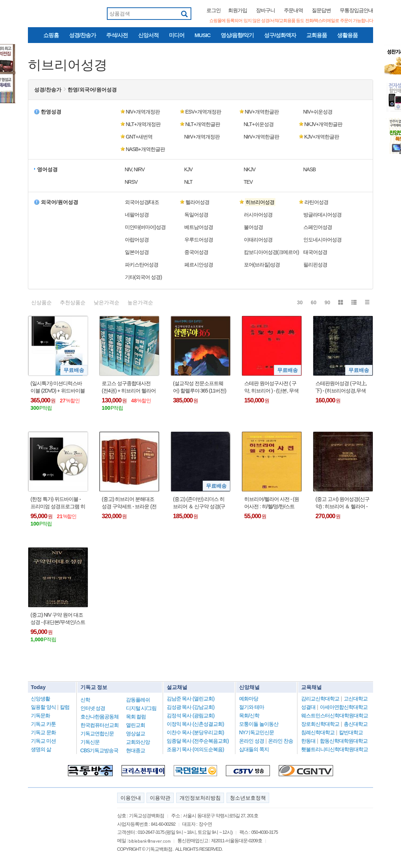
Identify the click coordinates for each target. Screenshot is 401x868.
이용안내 (131, 798)
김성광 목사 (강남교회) (191, 707)
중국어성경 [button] (196, 252)
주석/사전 (117, 35)
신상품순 (41, 302)
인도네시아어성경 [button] (322, 240)
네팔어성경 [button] (137, 215)
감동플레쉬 (138, 700)
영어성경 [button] (47, 169)
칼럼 (65, 707)
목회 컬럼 (136, 717)
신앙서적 (148, 35)
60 (314, 302)
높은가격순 (140, 302)
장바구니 (265, 10)
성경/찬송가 (82, 35)
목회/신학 (249, 715)
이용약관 (160, 798)
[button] (269, 202)
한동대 (308, 741)
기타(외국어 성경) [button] (143, 277)
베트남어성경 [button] (199, 227)
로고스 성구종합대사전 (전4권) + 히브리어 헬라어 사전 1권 (129, 387)
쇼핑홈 (51, 35)
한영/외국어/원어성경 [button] (92, 90)
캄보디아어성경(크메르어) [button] (271, 252)
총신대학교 (356, 724)
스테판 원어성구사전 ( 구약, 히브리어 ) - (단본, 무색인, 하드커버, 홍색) (271, 387)
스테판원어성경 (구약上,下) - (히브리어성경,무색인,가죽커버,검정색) (341, 387)
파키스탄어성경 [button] (142, 265)
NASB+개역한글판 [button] (145, 149)
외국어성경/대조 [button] (142, 202)
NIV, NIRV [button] (135, 169)
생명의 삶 (41, 749)
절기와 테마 (252, 707)
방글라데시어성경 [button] (322, 215)
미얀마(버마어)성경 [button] (145, 227)
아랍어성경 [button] (137, 240)
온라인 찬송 (281, 741)
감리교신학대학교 (320, 699)
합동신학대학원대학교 (344, 741)
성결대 (308, 707)
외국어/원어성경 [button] (59, 202)
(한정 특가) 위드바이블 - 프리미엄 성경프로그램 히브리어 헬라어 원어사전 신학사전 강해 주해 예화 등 (58, 503)
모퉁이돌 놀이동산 (259, 724)
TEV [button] (248, 182)
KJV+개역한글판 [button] (322, 137)
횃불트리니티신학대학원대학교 (335, 749)
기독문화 (40, 715)
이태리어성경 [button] (258, 240)
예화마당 (249, 699)
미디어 (177, 35)
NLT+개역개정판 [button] (143, 124)
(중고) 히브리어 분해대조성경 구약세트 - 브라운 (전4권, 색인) (129, 503)
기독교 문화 (43, 732)
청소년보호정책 (248, 798)
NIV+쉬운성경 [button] (318, 112)
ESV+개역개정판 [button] (203, 112)
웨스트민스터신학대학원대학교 (335, 715)
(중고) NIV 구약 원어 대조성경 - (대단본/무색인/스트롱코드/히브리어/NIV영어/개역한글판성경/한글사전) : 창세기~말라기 (58, 619)
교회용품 (317, 35)
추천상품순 (73, 302)
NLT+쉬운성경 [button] (259, 124)
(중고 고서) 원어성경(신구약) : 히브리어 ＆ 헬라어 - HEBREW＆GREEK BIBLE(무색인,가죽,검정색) (342, 503)
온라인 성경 (252, 741)
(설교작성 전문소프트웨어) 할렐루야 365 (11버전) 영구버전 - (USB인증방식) (200, 387)
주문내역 (293, 10)
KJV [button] (189, 169)
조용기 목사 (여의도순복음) (195, 749)
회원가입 (238, 10)
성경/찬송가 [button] (48, 90)
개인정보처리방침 (200, 798)
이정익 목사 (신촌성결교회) (195, 724)
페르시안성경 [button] (199, 265)
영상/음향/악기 (237, 35)
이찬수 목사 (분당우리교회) (195, 732)
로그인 (214, 10)
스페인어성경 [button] (318, 227)
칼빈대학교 (351, 732)
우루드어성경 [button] (199, 240)
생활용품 (347, 35)
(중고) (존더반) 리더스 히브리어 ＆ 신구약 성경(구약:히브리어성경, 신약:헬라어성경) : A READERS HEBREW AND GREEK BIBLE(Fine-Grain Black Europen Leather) (199, 503)
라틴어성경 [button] (316, 202)
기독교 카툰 (43, 724)
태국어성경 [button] (315, 252)
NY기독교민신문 (257, 732)
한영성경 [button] (51, 112)
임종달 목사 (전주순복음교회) (198, 741)
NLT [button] (188, 182)
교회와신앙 (138, 742)
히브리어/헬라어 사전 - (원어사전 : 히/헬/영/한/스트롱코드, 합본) (272, 503)
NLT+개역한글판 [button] (203, 124)
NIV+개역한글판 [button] (262, 112)
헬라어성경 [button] (197, 202)
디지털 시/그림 (141, 708)
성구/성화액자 (280, 35)
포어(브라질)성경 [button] (262, 265)
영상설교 (136, 734)
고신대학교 (356, 699)
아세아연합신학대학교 (344, 707)
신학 (85, 700)
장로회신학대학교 (320, 724)
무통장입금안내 (356, 10)
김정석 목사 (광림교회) (191, 715)
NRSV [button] (131, 182)
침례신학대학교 (318, 732)
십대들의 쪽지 (254, 749)
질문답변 (321, 10)
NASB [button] (310, 169)
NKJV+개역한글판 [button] (324, 124)
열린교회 (136, 725)
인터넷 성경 (93, 708)
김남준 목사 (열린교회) (191, 699)
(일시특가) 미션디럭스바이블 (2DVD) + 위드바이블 (58, 387)
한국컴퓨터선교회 (100, 725)
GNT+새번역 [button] (139, 137)
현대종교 (136, 750)
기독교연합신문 (97, 734)
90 (328, 302)
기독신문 (90, 742)
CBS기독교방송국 (100, 750)
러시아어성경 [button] (258, 215)
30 (300, 302)
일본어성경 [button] (137, 252)
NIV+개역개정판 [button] (143, 112)
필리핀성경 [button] (315, 265)
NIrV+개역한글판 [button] (261, 137)
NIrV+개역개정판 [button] (202, 137)
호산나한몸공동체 (100, 717)
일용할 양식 (43, 707)
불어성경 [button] (253, 227)
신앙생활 (40, 699)
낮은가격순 (106, 302)
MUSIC (203, 35)
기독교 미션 (43, 741)
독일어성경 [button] (196, 215)
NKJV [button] (250, 169)
